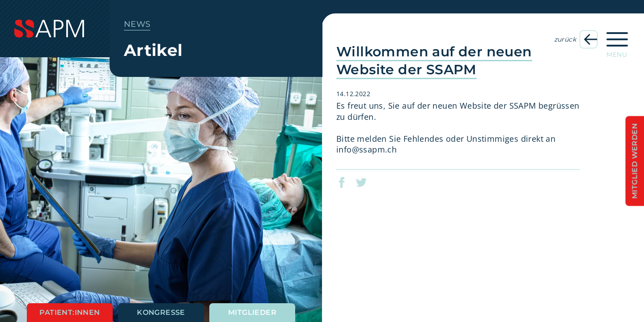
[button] (347, 182)
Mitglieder (252, 312)
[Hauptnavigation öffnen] (617, 42)
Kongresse (161, 312)
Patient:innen (70, 312)
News (137, 24)
